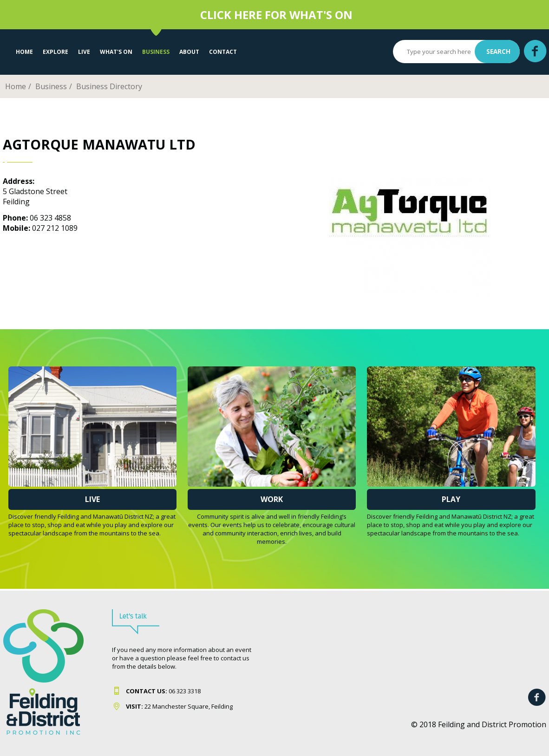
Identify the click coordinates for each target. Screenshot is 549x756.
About (189, 52)
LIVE (84, 52)
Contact (223, 52)
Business (156, 52)
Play (451, 499)
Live (92, 499)
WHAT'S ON (116, 52)
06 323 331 (162, 691)
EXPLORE (56, 52)
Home (24, 52)
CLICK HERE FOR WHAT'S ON (276, 15)
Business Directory (109, 86)
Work (272, 499)
